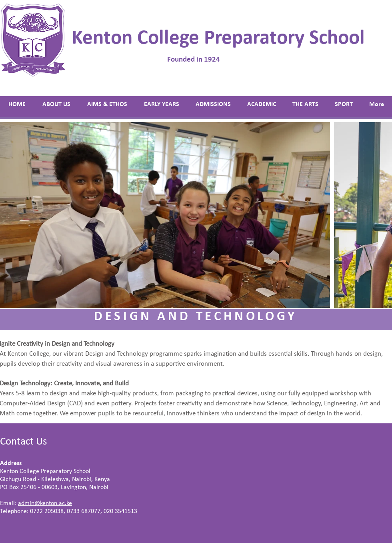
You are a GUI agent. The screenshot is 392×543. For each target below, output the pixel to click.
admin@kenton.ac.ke (45, 503)
